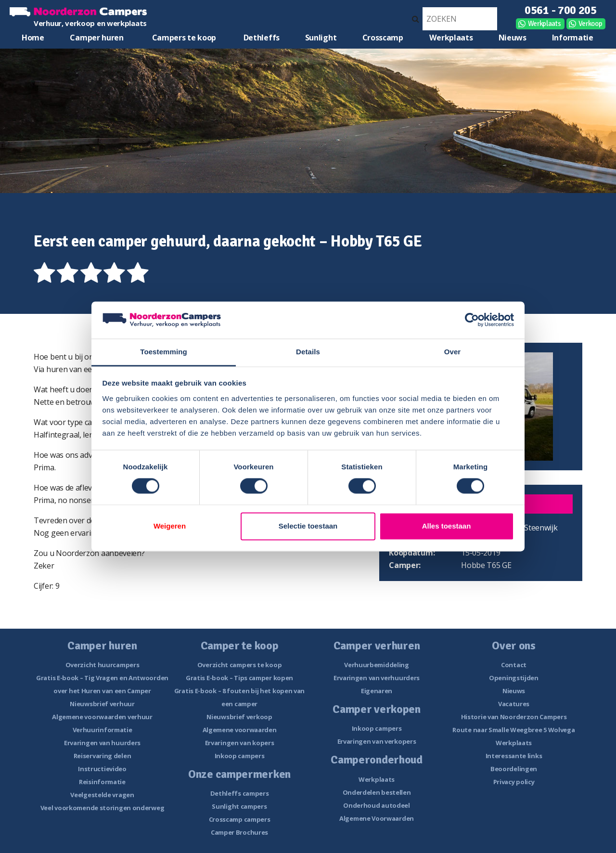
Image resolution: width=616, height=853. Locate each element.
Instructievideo (102, 769)
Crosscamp (383, 38)
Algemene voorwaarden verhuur (102, 717)
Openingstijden (514, 678)
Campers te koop (184, 38)
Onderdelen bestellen (377, 792)
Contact (514, 665)
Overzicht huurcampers (103, 665)
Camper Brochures (239, 832)
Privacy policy (514, 782)
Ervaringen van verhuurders (377, 678)
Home (33, 38)
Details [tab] (308, 352)
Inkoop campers (240, 756)
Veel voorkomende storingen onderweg (103, 808)
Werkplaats (545, 24)
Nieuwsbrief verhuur (102, 704)
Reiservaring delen (103, 756)
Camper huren (96, 38)
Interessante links (514, 756)
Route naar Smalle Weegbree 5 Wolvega (513, 730)
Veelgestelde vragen (102, 795)
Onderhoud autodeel (377, 805)
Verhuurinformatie (103, 730)
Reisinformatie (102, 782)
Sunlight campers (239, 806)
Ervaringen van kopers (240, 743)
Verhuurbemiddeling (377, 665)
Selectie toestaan (308, 526)
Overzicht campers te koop (240, 665)
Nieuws (513, 38)
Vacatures (514, 704)
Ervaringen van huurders (102, 743)
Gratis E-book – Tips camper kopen (239, 678)
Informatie (573, 38)
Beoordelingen (514, 769)
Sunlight (321, 38)
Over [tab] (453, 352)
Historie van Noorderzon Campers (514, 717)
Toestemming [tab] (164, 352)
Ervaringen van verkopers (377, 741)
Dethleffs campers (240, 793)
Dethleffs (262, 38)
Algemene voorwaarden (240, 730)
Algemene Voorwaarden (377, 818)
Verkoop (590, 24)
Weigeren (170, 526)
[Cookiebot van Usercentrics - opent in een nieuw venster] (472, 320)
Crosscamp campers (240, 819)
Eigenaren (377, 691)
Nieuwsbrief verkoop (239, 717)
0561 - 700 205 (561, 10)
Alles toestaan (447, 526)
